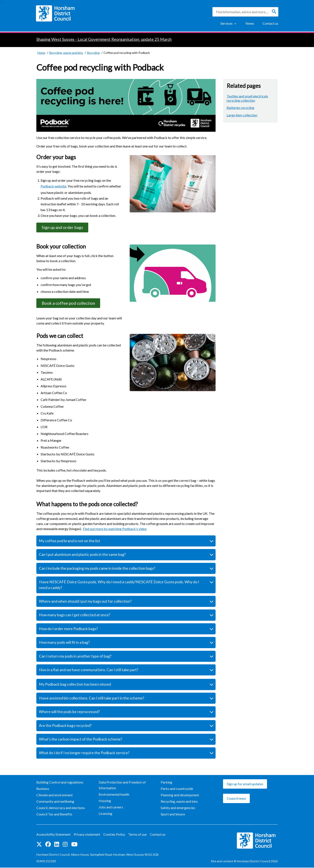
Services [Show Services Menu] (227, 23)
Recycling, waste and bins (179, 802)
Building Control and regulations (60, 783)
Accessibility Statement (54, 835)
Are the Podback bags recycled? (65, 726)
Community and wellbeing (55, 802)
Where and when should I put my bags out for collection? (85, 602)
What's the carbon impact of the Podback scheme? (81, 740)
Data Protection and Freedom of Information (122, 786)
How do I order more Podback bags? (68, 629)
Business (43, 789)
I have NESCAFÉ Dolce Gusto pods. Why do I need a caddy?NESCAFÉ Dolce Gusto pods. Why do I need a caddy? (119, 585)
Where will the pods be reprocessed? (69, 712)
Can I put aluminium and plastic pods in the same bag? (82, 555)
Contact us (270, 23)
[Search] (274, 12)
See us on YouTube (74, 845)
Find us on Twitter (39, 845)
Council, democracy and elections (61, 808)
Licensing (105, 814)
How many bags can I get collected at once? (75, 616)
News (250, 23)
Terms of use (138, 835)
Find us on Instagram (65, 845)
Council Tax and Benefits (54, 815)
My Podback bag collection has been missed (75, 685)
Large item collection (242, 115)
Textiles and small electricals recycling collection (247, 98)
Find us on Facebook (48, 845)
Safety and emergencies (178, 808)
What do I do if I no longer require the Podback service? (84, 753)
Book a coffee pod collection (70, 304)
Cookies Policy (115, 835)
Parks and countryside (177, 789)
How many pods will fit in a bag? (64, 643)
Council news (236, 799)
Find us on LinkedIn (57, 845)
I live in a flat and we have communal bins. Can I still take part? (89, 670)
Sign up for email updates (245, 784)
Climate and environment (55, 796)
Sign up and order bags (63, 227)
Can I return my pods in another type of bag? (75, 657)
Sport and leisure (173, 815)
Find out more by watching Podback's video (115, 529)
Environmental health (114, 795)
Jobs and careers (111, 808)
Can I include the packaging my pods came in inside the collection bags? (97, 569)
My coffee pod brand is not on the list (70, 541)
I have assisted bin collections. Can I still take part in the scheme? (92, 699)
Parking (166, 783)
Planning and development (180, 796)
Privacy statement (87, 835)
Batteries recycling (240, 108)
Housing (105, 801)
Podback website (53, 186)
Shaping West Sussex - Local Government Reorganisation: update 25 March (104, 39)
